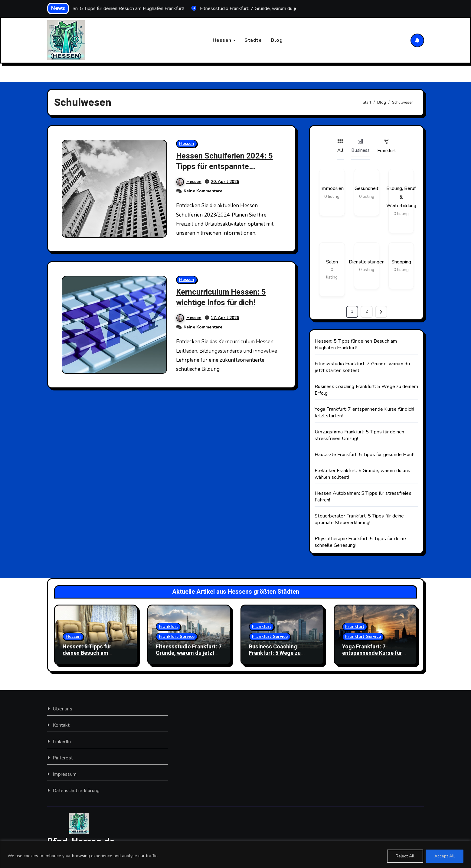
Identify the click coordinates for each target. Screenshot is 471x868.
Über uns (62, 709)
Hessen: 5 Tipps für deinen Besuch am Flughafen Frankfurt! (356, 344)
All (340, 146)
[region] (235, 855)
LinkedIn (62, 742)
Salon (332, 262)
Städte (253, 40)
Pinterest (63, 758)
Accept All (445, 856)
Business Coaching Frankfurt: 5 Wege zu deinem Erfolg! (275, 653)
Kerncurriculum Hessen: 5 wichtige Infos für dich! (224, 298)
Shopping (401, 262)
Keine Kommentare (203, 191)
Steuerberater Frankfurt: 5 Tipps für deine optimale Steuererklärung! (359, 519)
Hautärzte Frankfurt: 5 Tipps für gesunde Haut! (365, 455)
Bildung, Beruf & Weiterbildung (401, 197)
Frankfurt (387, 146)
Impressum (65, 774)
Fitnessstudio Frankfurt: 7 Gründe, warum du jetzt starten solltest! (189, 653)
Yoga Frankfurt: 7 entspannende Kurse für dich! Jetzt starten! (372, 653)
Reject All (405, 856)
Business (360, 146)
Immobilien (332, 189)
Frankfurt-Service (177, 636)
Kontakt (61, 725)
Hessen (223, 40)
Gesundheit (366, 189)
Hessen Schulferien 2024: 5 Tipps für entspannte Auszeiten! (228, 167)
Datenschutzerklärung (76, 791)
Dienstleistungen (367, 262)
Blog (277, 40)
